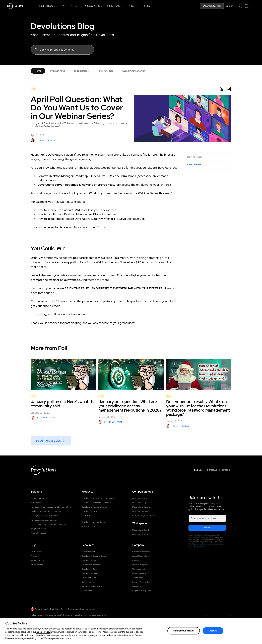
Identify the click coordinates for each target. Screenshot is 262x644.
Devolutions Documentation (94, 556)
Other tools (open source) (144, 516)
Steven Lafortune (43, 418)
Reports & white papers (92, 586)
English (199, 470)
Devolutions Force (89, 573)
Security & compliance (142, 582)
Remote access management (44, 520)
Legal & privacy (139, 573)
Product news (58, 71)
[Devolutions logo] (44, 470)
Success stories (88, 582)
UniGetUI (86, 516)
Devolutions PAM (89, 511)
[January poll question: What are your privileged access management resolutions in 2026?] (131, 375)
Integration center (39, 529)
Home (38, 71)
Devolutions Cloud (141, 530)
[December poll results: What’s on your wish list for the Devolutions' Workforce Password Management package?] (199, 375)
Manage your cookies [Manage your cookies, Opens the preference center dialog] (184, 631)
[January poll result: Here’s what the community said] (63, 375)
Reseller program (140, 565)
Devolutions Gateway (142, 507)
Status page (87, 591)
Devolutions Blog (62, 26)
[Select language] (231, 6)
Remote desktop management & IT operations (51, 507)
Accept (213, 631)
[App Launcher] (252, 6)
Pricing (34, 556)
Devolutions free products (93, 522)
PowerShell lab (106, 71)
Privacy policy (199, 546)
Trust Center (138, 578)
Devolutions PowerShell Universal (96, 503)
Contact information (141, 552)
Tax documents (139, 569)
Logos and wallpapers (142, 591)
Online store (36, 552)
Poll (33, 89)
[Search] (240, 6)
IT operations (81, 71)
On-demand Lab (89, 578)
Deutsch (226, 470)
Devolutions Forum (90, 560)
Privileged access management (45, 516)
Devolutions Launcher (142, 511)
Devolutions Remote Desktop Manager (99, 498)
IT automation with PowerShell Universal (48, 524)
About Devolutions (141, 556)
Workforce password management (46, 511)
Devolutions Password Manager (95, 507)
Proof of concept (38, 533)
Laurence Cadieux (43, 140)
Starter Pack (36, 503)
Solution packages (39, 498)
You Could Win (194, 165)
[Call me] (246, 6)
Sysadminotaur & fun (134, 71)
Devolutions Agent (141, 503)
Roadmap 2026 (88, 526)
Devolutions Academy (91, 565)
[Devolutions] (15, 6)
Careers (136, 560)
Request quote (37, 560)
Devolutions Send (140, 498)
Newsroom (137, 586)
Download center (212, 6)
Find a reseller (37, 565)
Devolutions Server (141, 534)
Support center (88, 552)
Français (212, 470)
